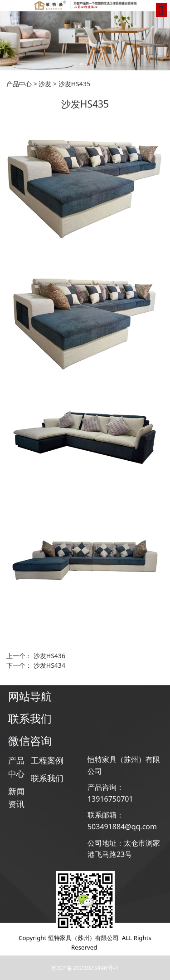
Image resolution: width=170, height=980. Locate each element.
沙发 (45, 84)
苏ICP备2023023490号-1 (85, 968)
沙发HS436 (49, 656)
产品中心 (19, 84)
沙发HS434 (49, 665)
